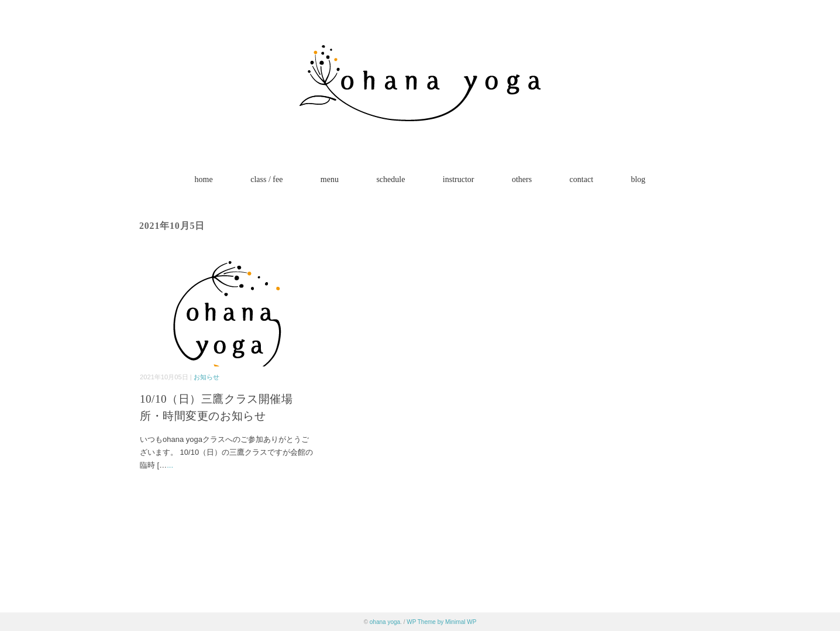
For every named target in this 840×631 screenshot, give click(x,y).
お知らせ (206, 377)
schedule (390, 179)
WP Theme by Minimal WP (441, 622)
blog (638, 179)
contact (581, 179)
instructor (459, 179)
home (204, 179)
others (522, 179)
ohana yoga (385, 622)
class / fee (266, 179)
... (170, 465)
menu (330, 179)
